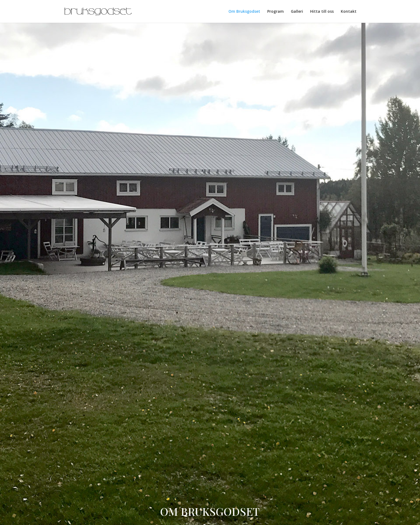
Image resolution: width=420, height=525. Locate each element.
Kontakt (349, 12)
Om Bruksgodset (244, 12)
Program (276, 12)
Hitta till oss (322, 12)
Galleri (297, 12)
